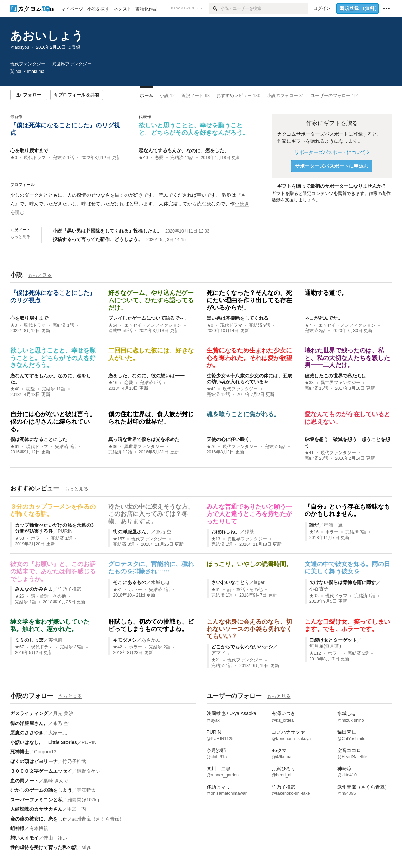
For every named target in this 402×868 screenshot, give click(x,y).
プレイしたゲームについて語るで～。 (149, 318)
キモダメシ (125, 640)
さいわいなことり (230, 582)
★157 (119, 539)
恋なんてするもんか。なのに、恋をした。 (184, 150)
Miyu (87, 847)
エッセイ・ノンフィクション (153, 325)
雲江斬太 (86, 790)
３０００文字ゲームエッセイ (41, 771)
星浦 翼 (333, 525)
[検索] (215, 8)
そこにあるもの (130, 582)
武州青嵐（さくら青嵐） (98, 819)
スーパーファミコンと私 (36, 800)
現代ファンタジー (240, 389)
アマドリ (221, 653)
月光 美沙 (63, 713)
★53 (20, 538)
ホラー (37, 538)
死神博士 (20, 752)
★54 (113, 325)
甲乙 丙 (77, 809)
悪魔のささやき (27, 733)
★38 (309, 383)
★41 (309, 453)
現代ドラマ (35, 158)
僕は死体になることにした (39, 439)
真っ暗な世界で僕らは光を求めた (144, 439)
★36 (113, 447)
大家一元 (58, 733)
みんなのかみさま (34, 589)
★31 (118, 590)
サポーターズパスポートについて (332, 152)
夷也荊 (55, 640)
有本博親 (39, 828)
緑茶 (249, 532)
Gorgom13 (45, 752)
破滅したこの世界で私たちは (336, 376)
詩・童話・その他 (49, 596)
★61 (15, 447)
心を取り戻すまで (29, 150)
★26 (20, 596)
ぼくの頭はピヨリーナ (34, 761)
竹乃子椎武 (70, 589)
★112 (315, 653)
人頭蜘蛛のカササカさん (36, 809)
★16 (113, 383)
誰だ (314, 525)
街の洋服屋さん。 (132, 532)
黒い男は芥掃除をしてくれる (237, 318)
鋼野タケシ (89, 771)
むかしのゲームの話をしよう (41, 790)
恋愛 (159, 158)
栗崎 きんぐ (56, 781)
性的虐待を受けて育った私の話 (43, 847)
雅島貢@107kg (83, 800)
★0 (14, 158)
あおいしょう (47, 35)
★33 (314, 596)
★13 (216, 539)
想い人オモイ (24, 838)
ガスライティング (29, 713)
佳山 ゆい (55, 838)
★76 (211, 447)
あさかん (151, 640)
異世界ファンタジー (340, 383)
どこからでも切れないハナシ (242, 647)
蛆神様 (17, 828)
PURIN (65, 531)
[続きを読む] (130, 204)
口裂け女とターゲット (333, 640)
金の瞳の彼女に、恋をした (39, 819)
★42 (211, 389)
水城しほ (160, 582)
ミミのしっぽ (29, 640)
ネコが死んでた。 (324, 318)
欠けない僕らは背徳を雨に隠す (343, 582)
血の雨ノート (24, 781)
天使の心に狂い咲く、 (230, 439)
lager (259, 582)
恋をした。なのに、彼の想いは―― (146, 376)
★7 (308, 325)
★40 (143, 158)
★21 (216, 660)
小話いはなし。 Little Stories (44, 742)
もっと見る (20, 237)
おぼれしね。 (226, 532)
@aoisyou (20, 47)
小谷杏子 (319, 589)
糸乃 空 (164, 532)
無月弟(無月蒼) (325, 646)
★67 (20, 647)
